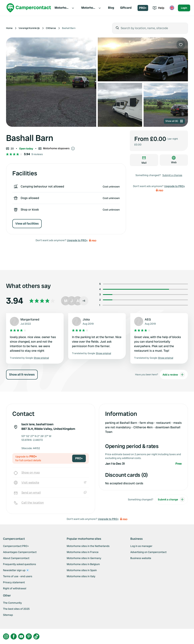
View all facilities (27, 224)
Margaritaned (30, 319)
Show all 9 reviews (22, 374)
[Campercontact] (29, 8)
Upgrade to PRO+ (77, 240)
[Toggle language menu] (172, 8)
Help (158, 8)
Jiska (86, 319)
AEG (148, 319)
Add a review (174, 375)
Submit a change (172, 175)
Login (184, 8)
